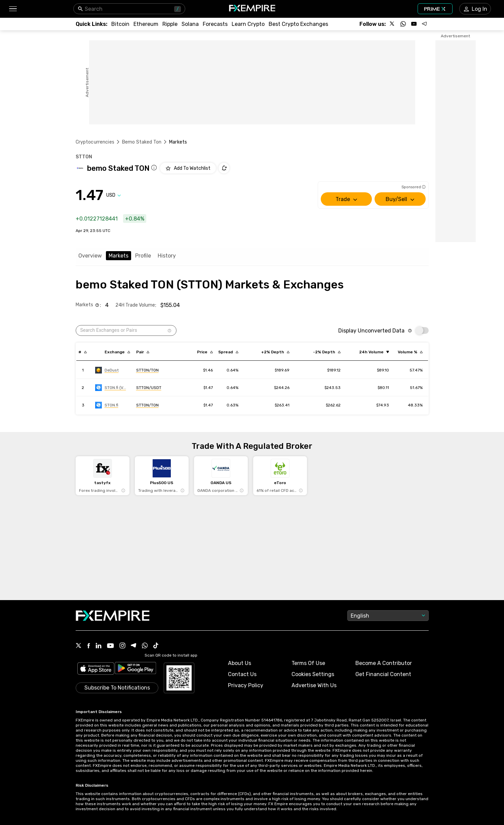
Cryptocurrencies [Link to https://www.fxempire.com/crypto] (95, 142)
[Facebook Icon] (89, 646)
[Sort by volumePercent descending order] (410, 352)
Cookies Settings (313, 674)
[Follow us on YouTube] (414, 24)
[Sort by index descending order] (83, 352)
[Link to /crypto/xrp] (170, 24)
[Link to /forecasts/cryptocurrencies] (215, 24)
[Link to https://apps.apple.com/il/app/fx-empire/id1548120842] (96, 669)
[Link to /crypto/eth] (146, 24)
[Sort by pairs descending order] (143, 352)
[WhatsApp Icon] (145, 646)
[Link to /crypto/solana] (190, 24)
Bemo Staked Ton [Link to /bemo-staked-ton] (142, 142)
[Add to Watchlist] (188, 168)
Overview (90, 256)
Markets (119, 256)
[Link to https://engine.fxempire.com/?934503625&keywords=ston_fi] (107, 405)
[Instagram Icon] (122, 646)
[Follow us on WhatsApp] (403, 24)
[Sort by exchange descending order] (117, 352)
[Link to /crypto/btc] (120, 24)
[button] (13, 9)
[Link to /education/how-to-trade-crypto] (248, 24)
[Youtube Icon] (110, 646)
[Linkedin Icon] (99, 646)
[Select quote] (114, 195)
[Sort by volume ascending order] (374, 352)
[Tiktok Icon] (156, 646)
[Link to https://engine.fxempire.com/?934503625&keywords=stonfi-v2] (111, 388)
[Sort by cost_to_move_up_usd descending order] (275, 352)
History (167, 256)
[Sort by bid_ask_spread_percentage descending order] (228, 352)
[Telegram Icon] (134, 646)
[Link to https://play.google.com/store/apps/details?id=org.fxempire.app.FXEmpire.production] (135, 669)
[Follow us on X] (392, 24)
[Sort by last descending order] (205, 352)
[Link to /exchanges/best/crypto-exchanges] (298, 24)
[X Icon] (79, 646)
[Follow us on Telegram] (425, 24)
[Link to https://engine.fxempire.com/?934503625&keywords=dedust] (107, 370)
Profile (143, 256)
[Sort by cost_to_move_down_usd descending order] (327, 352)
